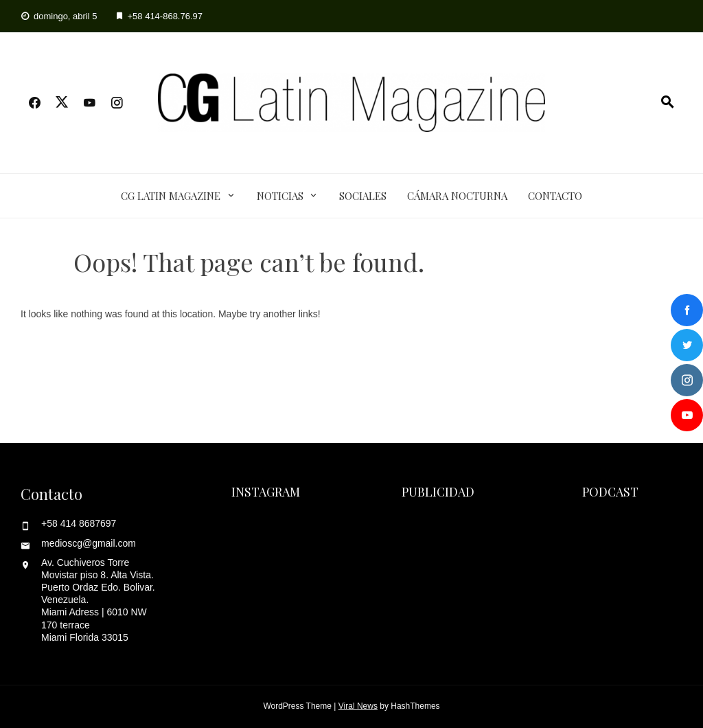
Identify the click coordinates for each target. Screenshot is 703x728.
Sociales (363, 196)
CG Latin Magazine (171, 196)
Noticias (280, 196)
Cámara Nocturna (457, 196)
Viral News (358, 706)
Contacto (555, 196)
